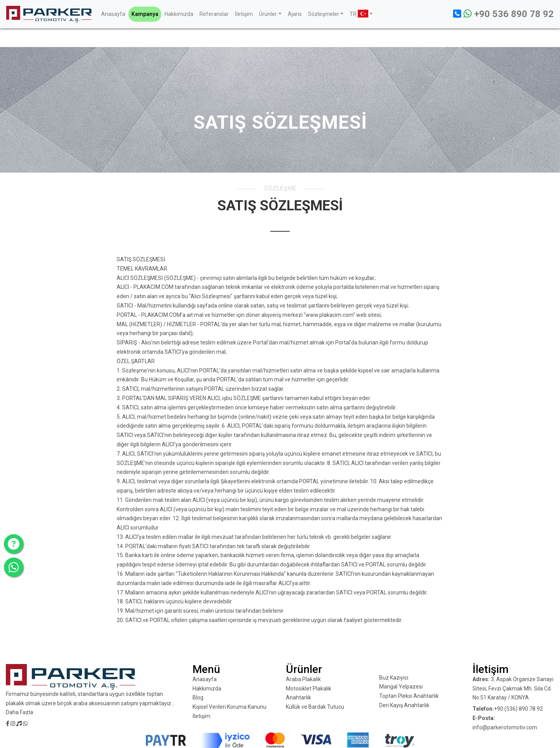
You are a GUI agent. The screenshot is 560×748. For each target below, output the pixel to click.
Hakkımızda (179, 14)
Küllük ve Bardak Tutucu (315, 707)
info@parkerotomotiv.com (505, 727)
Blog (198, 697)
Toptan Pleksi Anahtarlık (409, 696)
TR (359, 14)
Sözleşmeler (324, 14)
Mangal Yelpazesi (401, 687)
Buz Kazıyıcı (394, 678)
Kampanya (145, 14)
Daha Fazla (19, 712)
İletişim (244, 14)
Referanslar (214, 14)
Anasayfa (113, 14)
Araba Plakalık (303, 679)
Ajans (295, 14)
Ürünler (268, 14)
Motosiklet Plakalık (309, 689)
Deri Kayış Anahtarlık (404, 705)
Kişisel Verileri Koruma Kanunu (229, 707)
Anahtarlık (298, 697)
